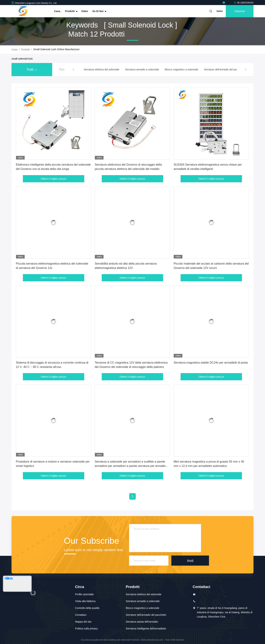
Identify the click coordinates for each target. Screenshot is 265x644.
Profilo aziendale (84, 594)
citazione (240, 11)
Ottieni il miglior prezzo (53, 179)
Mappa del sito (83, 622)
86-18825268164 (244, 3)
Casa (14, 49)
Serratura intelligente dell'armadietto (146, 629)
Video (85, 11)
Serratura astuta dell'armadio (142, 622)
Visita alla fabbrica (85, 601)
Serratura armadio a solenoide (143, 601)
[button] (73, 69)
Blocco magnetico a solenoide (143, 608)
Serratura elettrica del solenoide (144, 594)
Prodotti (71, 11)
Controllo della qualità (87, 608)
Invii (190, 560)
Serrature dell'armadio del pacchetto (146, 615)
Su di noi (99, 11)
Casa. (57, 11)
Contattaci (81, 615)
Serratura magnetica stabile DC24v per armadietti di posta (211, 363)
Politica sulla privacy (86, 629)
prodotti (25, 49)
